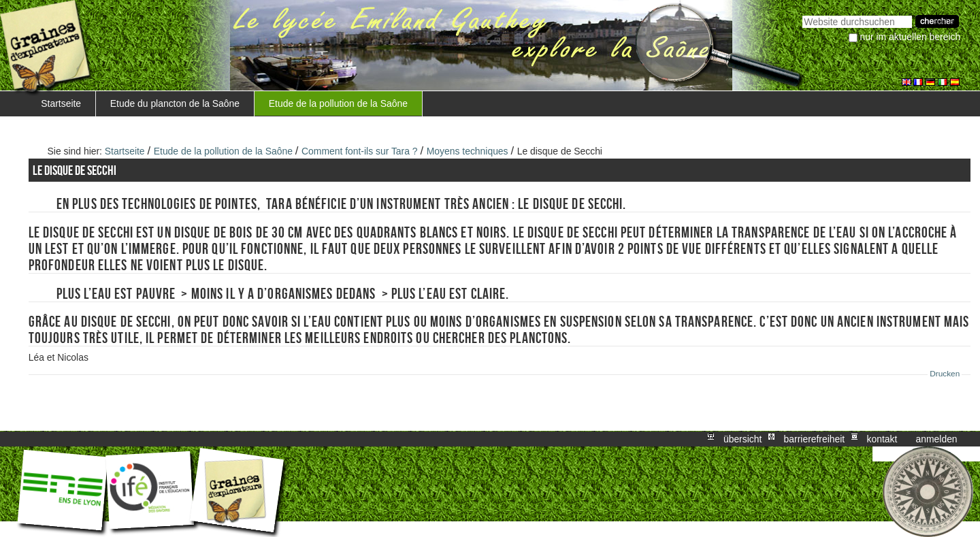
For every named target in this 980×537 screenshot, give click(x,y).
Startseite (61, 103)
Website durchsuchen (802, 14)
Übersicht (742, 439)
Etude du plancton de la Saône (175, 103)
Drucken (945, 374)
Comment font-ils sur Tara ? (360, 151)
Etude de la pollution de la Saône (338, 103)
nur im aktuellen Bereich (911, 37)
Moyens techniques (468, 151)
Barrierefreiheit (815, 439)
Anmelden (937, 439)
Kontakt (882, 439)
